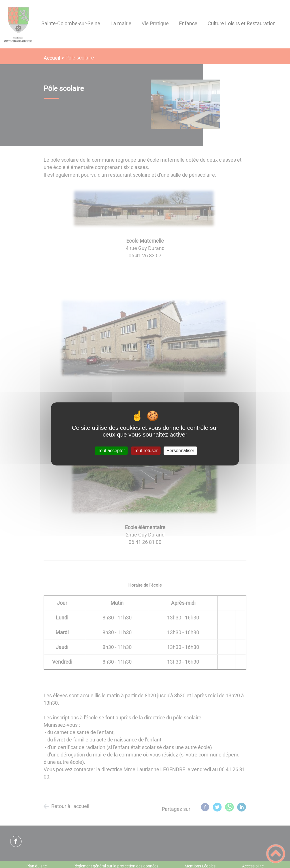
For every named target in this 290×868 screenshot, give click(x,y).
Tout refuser (146, 451)
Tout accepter (111, 451)
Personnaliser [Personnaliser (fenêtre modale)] (180, 451)
